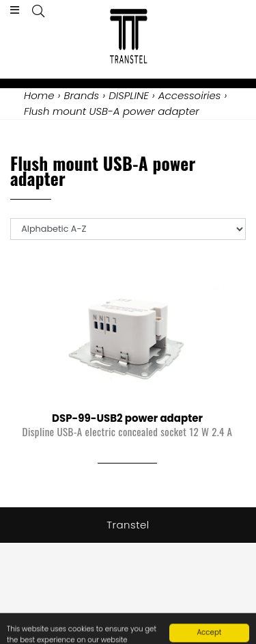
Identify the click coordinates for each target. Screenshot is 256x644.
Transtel (128, 525)
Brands (81, 95)
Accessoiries (190, 95)
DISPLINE (129, 95)
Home (39, 95)
